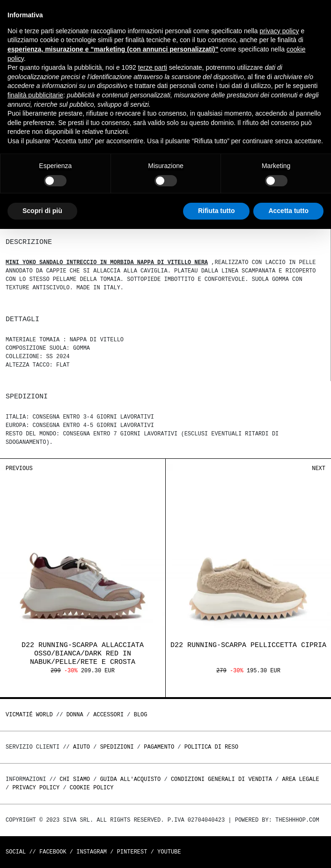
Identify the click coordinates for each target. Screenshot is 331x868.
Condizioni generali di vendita (221, 779)
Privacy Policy (36, 788)
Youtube (169, 852)
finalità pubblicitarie (35, 95)
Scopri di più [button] (42, 211)
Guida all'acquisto (131, 779)
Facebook (53, 852)
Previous (19, 468)
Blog (141, 715)
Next (319, 468)
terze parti (153, 67)
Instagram (92, 852)
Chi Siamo (75, 779)
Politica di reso (211, 747)
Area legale (300, 779)
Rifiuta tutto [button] (217, 211)
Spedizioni (117, 747)
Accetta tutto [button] (288, 211)
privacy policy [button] (280, 31)
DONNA (75, 715)
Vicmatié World (29, 715)
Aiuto (81, 747)
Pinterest (132, 852)
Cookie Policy (92, 788)
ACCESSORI (108, 715)
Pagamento (159, 747)
